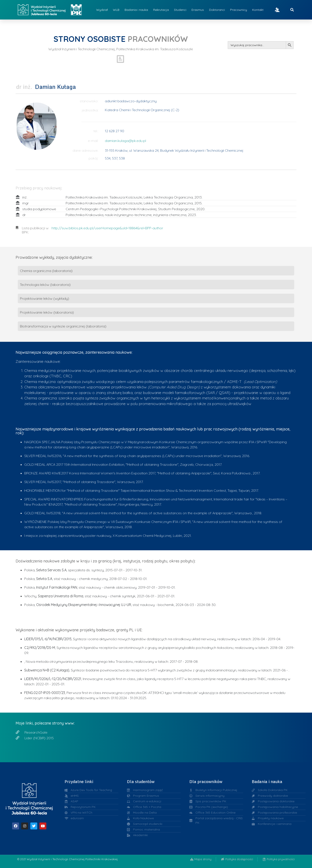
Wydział (102, 10)
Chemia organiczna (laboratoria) (46, 271)
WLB (116, 10)
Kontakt (258, 10)
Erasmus (198, 10)
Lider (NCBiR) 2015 (39, 738)
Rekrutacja (161, 10)
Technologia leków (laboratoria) (45, 285)
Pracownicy (239, 10)
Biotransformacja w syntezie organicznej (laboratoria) (63, 326)
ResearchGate (36, 732)
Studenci (180, 10)
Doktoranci (217, 10)
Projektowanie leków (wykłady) (45, 298)
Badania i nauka (136, 10)
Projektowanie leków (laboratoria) (47, 312)
